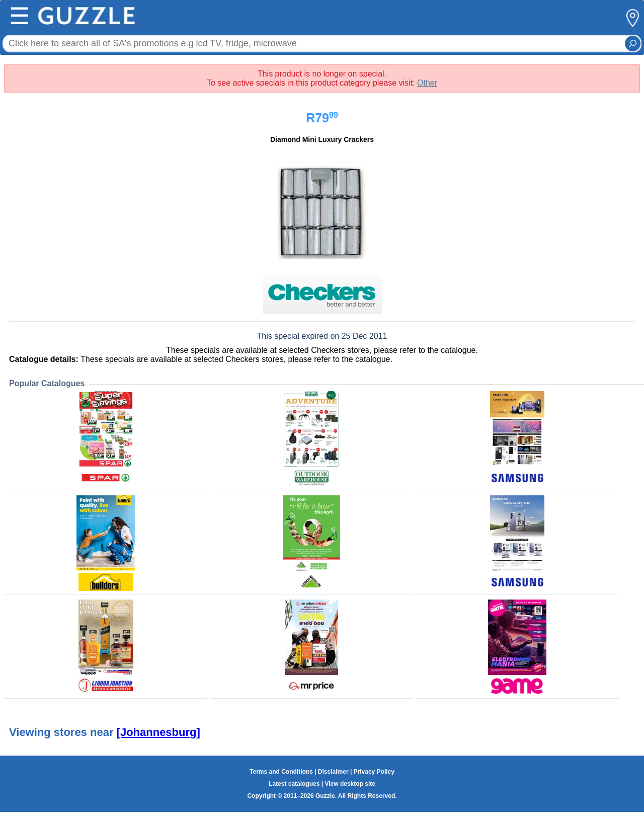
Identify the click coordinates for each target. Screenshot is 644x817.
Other (427, 83)
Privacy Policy (374, 772)
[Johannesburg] (158, 732)
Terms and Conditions (281, 772)
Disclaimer (333, 772)
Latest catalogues (294, 784)
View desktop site (350, 784)
